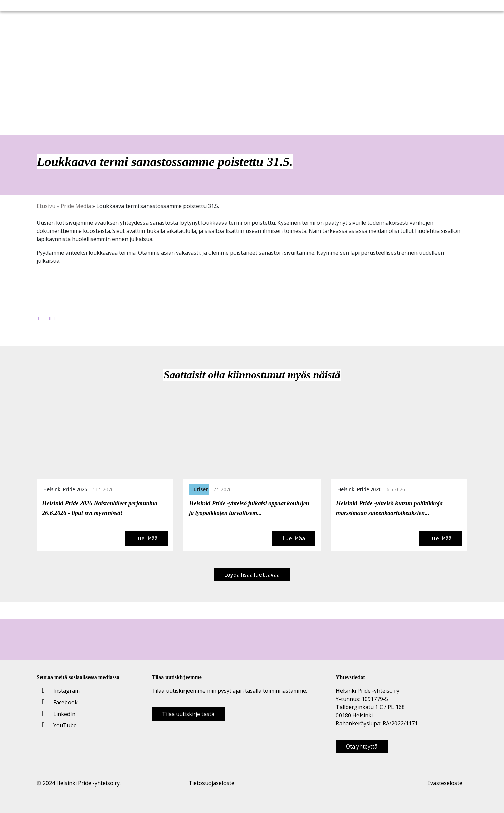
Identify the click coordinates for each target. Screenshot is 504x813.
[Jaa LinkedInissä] (50, 318)
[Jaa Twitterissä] (45, 318)
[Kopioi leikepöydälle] (56, 318)
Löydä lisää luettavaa (252, 575)
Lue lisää (147, 538)
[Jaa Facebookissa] (39, 318)
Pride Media (76, 206)
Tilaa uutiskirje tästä (188, 714)
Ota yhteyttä (362, 746)
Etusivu (46, 206)
